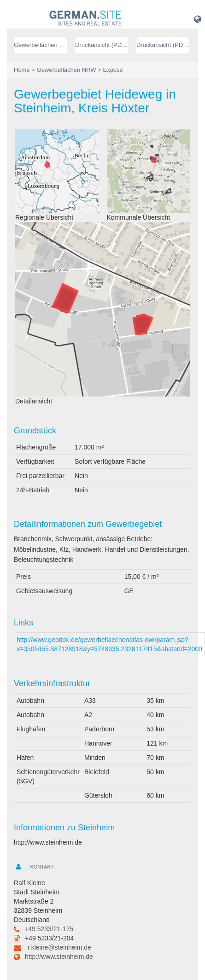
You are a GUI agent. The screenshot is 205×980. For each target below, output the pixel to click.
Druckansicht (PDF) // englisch (163, 45)
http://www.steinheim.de (59, 957)
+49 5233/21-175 (49, 929)
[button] (198, 19)
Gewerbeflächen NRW (40, 45)
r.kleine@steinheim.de (59, 947)
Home (22, 70)
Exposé (113, 70)
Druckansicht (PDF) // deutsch (102, 45)
